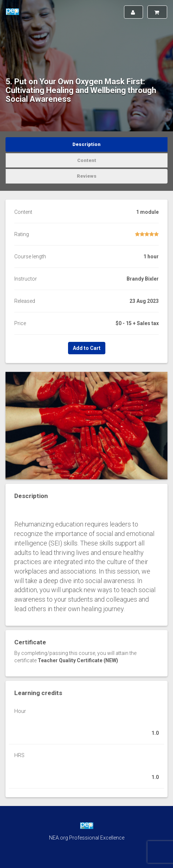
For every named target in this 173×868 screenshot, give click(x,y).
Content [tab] (87, 160)
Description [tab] (86, 144)
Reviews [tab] (87, 176)
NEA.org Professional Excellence (87, 838)
